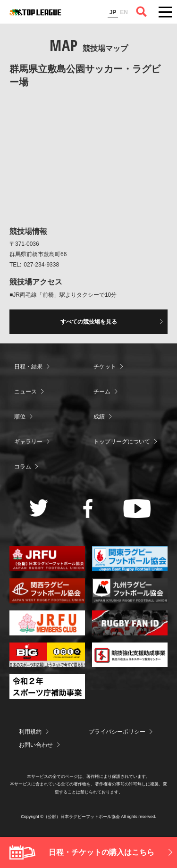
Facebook (88, 509)
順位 (20, 417)
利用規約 (30, 732)
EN (124, 12)
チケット (105, 367)
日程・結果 (28, 367)
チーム (102, 392)
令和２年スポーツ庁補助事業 (47, 687)
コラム (23, 467)
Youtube (137, 509)
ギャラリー (28, 442)
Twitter (39, 508)
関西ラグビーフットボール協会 (47, 591)
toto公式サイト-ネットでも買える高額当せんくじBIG (47, 655)
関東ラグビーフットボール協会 (130, 559)
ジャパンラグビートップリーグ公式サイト (35, 12)
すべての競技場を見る (89, 322)
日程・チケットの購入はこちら (101, 852)
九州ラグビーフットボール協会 (130, 591)
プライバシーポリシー (117, 732)
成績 (99, 417)
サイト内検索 (142, 12)
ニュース (25, 392)
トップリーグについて (122, 442)
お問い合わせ (36, 745)
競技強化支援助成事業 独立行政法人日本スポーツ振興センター (130, 655)
